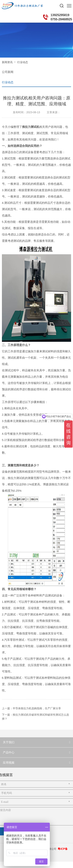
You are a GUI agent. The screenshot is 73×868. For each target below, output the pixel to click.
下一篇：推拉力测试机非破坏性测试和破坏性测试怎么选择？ (35, 717)
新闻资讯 (7, 62)
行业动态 (23, 62)
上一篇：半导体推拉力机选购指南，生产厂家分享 (31, 708)
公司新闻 (8, 72)
